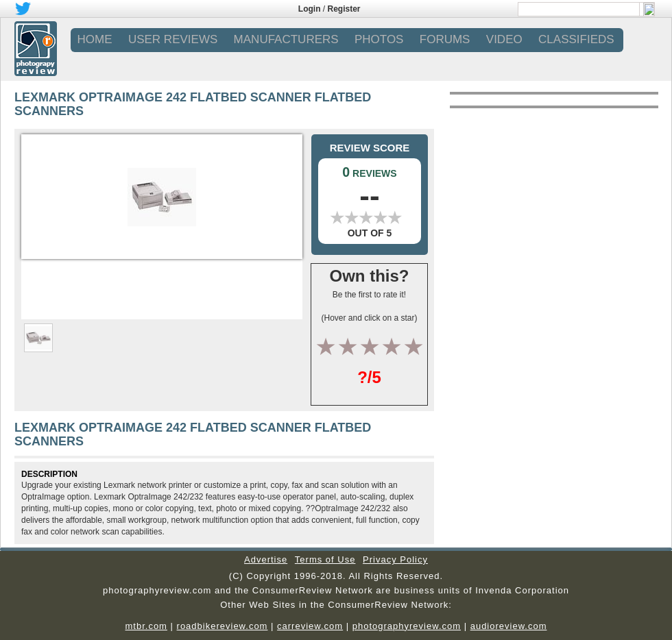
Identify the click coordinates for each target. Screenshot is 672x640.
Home (95, 39)
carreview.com (310, 626)
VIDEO (504, 39)
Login (310, 9)
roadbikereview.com (223, 626)
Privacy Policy (395, 559)
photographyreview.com (407, 626)
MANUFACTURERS (286, 39)
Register (344, 9)
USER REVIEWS (173, 39)
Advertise (266, 559)
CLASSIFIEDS (576, 39)
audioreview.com (509, 626)
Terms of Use (325, 559)
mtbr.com (146, 626)
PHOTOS (379, 39)
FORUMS (445, 39)
